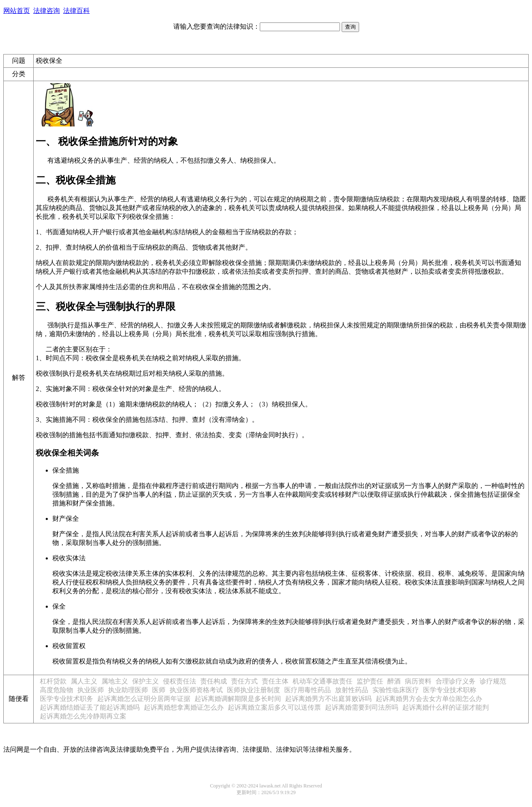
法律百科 (76, 11)
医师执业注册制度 (254, 690)
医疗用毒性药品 (308, 690)
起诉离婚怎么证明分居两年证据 (144, 699)
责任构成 (214, 681)
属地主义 (115, 681)
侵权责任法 (180, 681)
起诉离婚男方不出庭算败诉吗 (328, 699)
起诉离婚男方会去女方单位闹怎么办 (429, 699)
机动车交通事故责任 (323, 681)
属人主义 (84, 681)
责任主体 (275, 681)
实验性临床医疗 (396, 690)
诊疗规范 (493, 681)
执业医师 (91, 690)
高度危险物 (57, 690)
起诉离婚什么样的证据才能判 (446, 707)
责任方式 (244, 681)
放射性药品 (352, 690)
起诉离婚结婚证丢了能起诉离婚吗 (90, 707)
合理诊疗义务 (456, 681)
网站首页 (17, 11)
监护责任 (370, 681)
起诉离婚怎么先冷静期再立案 (83, 716)
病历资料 (418, 681)
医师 (159, 690)
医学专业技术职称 (450, 690)
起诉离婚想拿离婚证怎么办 (184, 707)
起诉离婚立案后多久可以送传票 (274, 707)
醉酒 (394, 681)
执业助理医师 (128, 690)
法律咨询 (47, 11)
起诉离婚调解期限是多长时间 (238, 699)
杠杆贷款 (53, 681)
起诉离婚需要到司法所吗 (362, 707)
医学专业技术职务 (66, 699)
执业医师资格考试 (196, 690)
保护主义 (145, 681)
